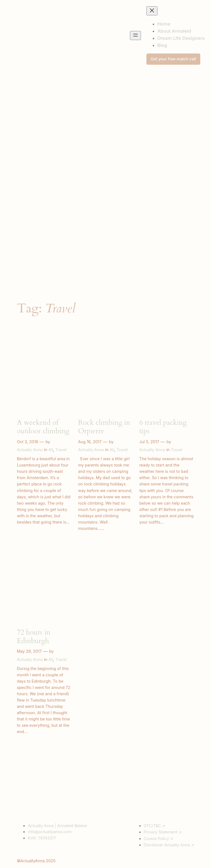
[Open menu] (135, 36)
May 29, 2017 (29, 651)
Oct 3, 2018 (27, 442)
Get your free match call (173, 59)
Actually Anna (30, 450)
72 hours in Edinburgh (34, 637)
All (51, 450)
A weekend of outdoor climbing (43, 427)
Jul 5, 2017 (149, 442)
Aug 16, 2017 (90, 442)
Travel (61, 450)
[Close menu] (152, 11)
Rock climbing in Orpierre (104, 427)
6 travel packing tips (163, 427)
